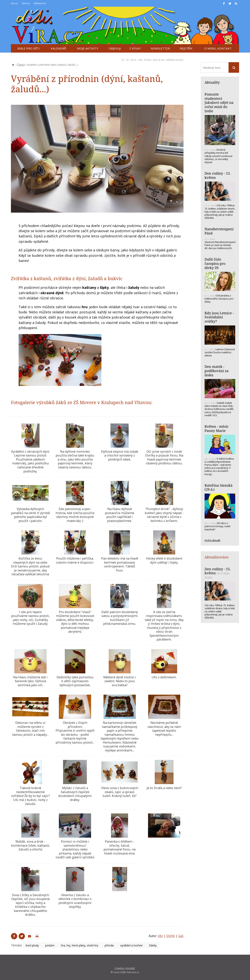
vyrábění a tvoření (131, 945)
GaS (155, 60)
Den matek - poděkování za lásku (217, 371)
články (153, 945)
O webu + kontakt (125, 968)
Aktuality (212, 82)
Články (21, 65)
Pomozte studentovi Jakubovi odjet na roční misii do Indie (219, 103)
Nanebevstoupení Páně (219, 231)
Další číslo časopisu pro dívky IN (215, 263)
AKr (141, 60)
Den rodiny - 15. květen (218, 175)
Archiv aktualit (212, 540)
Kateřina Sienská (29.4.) (219, 487)
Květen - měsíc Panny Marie (217, 428)
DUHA (148, 60)
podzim (50, 945)
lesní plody (32, 945)
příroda (109, 945)
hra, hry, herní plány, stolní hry (80, 945)
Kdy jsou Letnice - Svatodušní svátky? (219, 317)
